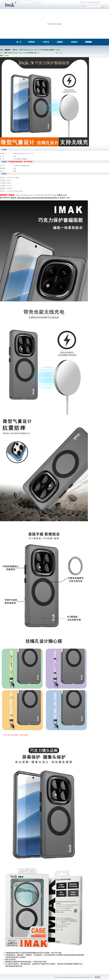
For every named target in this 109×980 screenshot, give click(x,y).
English (82, 2)
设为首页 (97, 2)
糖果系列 (8, 50)
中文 (86, 2)
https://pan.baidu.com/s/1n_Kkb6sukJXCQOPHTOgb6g (36, 195)
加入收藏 (91, 2)
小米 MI (15, 50)
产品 (1, 50)
